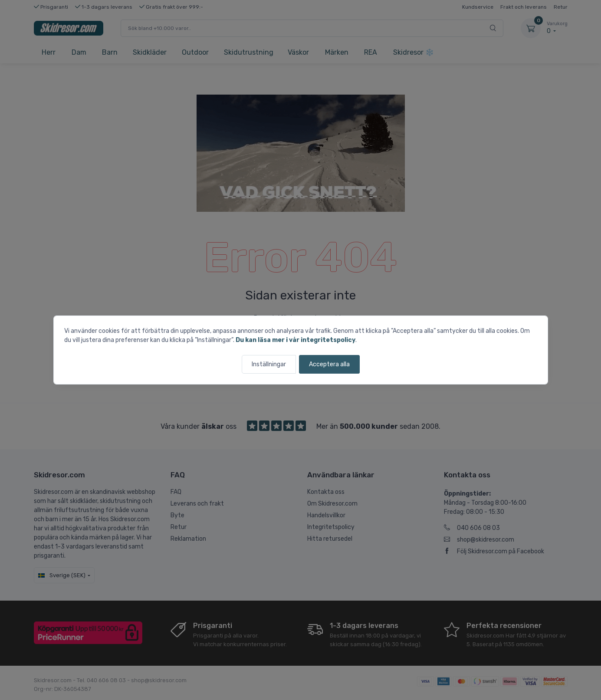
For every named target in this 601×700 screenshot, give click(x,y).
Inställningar (269, 364)
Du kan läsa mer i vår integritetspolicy (296, 340)
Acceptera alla (329, 364)
